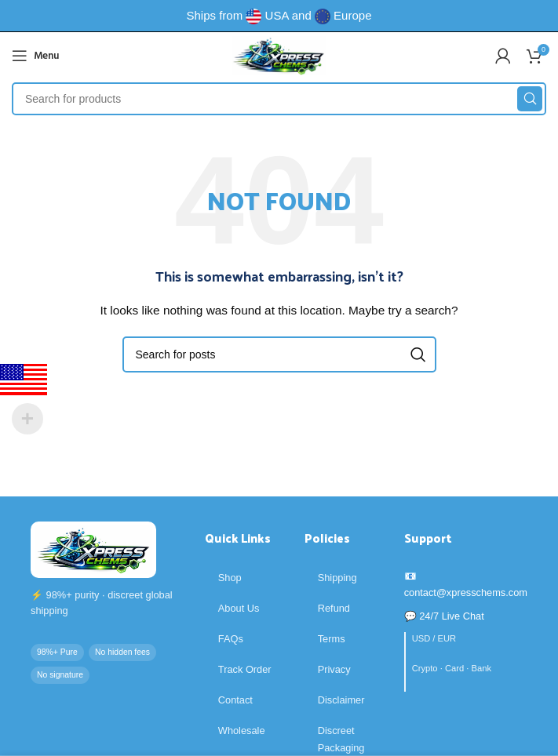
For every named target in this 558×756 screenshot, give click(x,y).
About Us (239, 608)
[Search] (279, 99)
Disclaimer (341, 700)
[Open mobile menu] (35, 56)
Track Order (245, 669)
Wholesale (242, 731)
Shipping (337, 578)
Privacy (334, 669)
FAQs (231, 639)
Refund (334, 608)
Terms (332, 639)
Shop (230, 578)
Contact (235, 700)
